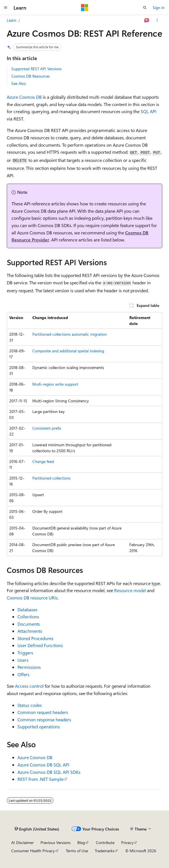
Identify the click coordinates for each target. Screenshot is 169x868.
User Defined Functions (40, 645)
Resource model (130, 590)
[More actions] (157, 20)
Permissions (29, 667)
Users (23, 660)
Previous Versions (56, 842)
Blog (81, 842)
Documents (29, 624)
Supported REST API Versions (36, 69)
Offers (23, 674)
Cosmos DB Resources (31, 76)
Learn (12, 20)
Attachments (30, 631)
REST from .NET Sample (40, 779)
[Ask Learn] (147, 20)
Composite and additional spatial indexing (68, 351)
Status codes (30, 705)
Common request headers (43, 712)
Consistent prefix (47, 428)
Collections (28, 617)
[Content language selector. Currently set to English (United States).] (37, 829)
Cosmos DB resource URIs (32, 598)
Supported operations (39, 727)
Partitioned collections (51, 478)
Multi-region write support (55, 384)
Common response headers (44, 719)
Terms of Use (77, 851)
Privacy (127, 842)
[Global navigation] (6, 8)
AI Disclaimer (22, 842)
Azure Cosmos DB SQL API (43, 765)
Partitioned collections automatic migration (70, 334)
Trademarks (105, 851)
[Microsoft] (85, 8)
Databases (27, 609)
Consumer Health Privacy (33, 851)
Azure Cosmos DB (24, 97)
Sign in (159, 7)
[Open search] (145, 8)
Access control (29, 686)
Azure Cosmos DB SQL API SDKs (49, 772)
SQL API (148, 111)
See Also (19, 83)
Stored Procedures (35, 638)
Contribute (105, 842)
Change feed (43, 461)
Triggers (25, 653)
